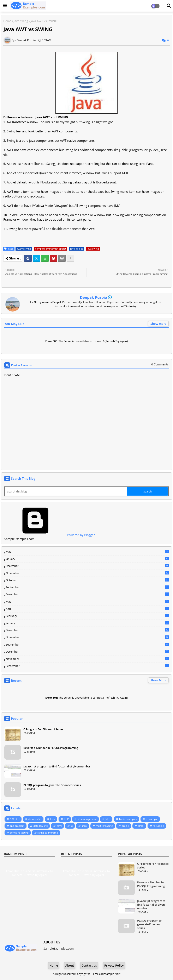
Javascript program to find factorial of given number (57, 766)
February (87, 616)
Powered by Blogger (50, 535)
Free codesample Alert (107, 974)
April (87, 609)
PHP (66, 819)
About (70, 965)
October (87, 580)
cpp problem (17, 826)
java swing (21, 21)
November (87, 573)
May (87, 552)
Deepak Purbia (94, 297)
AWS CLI (15, 819)
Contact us (89, 965)
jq (72, 826)
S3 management (87, 819)
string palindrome (48, 833)
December (87, 566)
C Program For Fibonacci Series (43, 729)
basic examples (128, 819)
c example (152, 819)
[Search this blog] (66, 491)
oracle (125, 826)
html (59, 826)
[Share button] (70, 258)
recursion (158, 826)
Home (7, 21)
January (87, 559)
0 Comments (160, 364)
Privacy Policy (114, 965)
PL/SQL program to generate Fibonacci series (52, 785)
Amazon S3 (35, 819)
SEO (108, 819)
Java (53, 819)
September (87, 587)
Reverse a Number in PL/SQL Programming (51, 748)
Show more (158, 324)
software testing (19, 833)
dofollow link (40, 826)
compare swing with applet (51, 249)
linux (84, 826)
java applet (76, 249)
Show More (158, 680)
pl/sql (141, 826)
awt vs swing (24, 249)
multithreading (104, 826)
